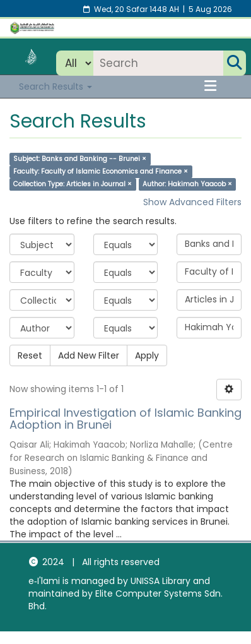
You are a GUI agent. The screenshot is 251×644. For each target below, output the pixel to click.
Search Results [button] (55, 86)
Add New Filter (89, 355)
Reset (30, 355)
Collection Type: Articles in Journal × (73, 184)
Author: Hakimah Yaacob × (187, 184)
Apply (147, 355)
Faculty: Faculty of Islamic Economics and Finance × (101, 171)
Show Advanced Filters (192, 202)
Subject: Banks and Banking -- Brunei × (80, 159)
